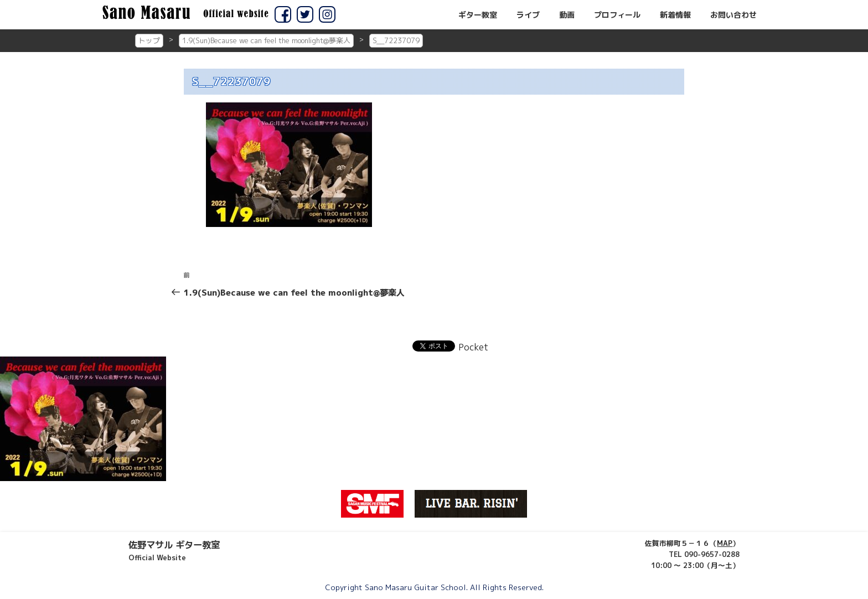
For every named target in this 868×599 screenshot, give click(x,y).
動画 (567, 15)
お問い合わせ (733, 15)
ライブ (528, 15)
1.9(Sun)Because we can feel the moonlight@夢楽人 (266, 40)
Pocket (473, 347)
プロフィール (617, 15)
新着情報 (675, 15)
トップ (149, 40)
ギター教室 (478, 15)
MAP (725, 543)
